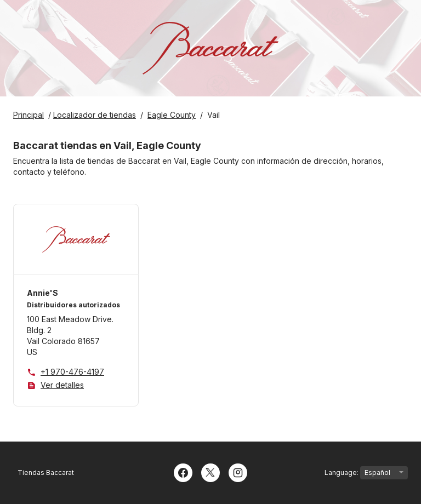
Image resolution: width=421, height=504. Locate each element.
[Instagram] (238, 472)
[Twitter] (210, 472)
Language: (366, 473)
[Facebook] (183, 472)
